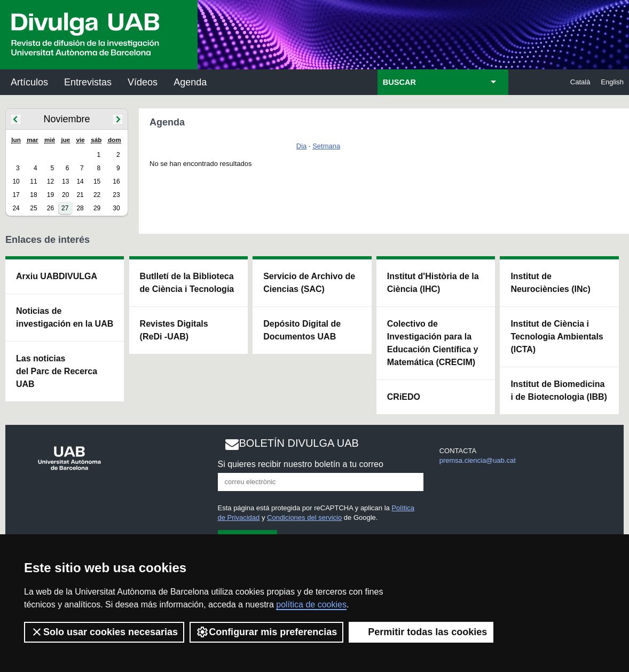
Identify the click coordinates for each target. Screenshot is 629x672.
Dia (302, 146)
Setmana (326, 146)
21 (80, 195)
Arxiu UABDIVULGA (57, 276)
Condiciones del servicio (304, 517)
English (612, 82)
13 (65, 181)
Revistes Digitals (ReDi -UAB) (174, 330)
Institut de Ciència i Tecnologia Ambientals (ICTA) (557, 337)
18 (33, 195)
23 (116, 195)
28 (80, 208)
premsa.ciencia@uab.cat (478, 460)
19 (50, 195)
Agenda (190, 82)
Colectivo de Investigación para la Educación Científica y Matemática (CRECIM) (433, 343)
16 (116, 181)
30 (116, 208)
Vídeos (143, 82)
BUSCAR (399, 82)
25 (33, 208)
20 (65, 195)
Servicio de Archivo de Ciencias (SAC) (309, 283)
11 (33, 181)
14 (80, 181)
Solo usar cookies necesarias (104, 632)
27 (65, 208)
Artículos (29, 82)
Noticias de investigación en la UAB (65, 317)
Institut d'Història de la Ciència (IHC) (433, 283)
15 (97, 181)
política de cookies (311, 604)
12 (50, 181)
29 (97, 208)
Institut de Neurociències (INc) (550, 283)
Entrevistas (88, 82)
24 (16, 208)
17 (16, 195)
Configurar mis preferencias (266, 632)
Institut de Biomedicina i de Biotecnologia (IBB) (559, 390)
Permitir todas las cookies (421, 632)
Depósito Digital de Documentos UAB (302, 330)
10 (16, 181)
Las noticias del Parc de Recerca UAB (57, 371)
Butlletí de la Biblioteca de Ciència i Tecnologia (187, 283)
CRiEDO (404, 397)
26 (50, 208)
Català (580, 82)
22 (97, 195)
